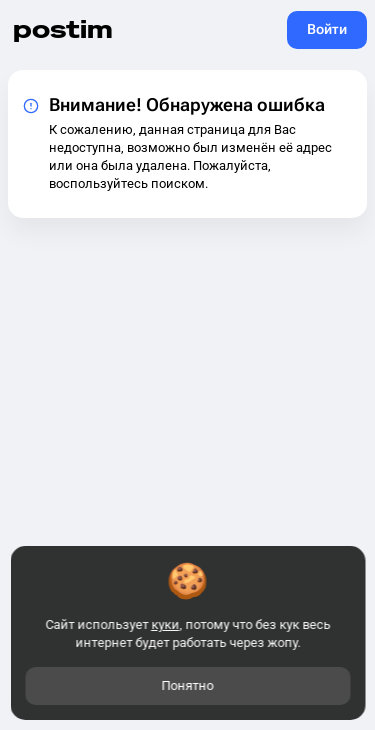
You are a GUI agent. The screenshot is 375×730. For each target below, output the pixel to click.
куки (165, 624)
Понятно (188, 685)
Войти (327, 29)
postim (63, 29)
